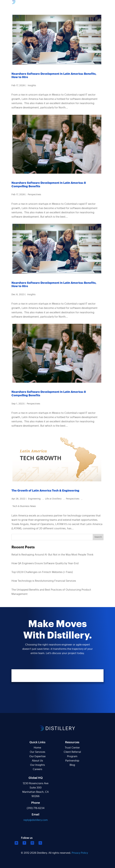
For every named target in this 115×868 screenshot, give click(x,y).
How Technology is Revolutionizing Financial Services (44, 581)
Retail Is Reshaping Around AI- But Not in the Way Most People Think (52, 555)
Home (37, 748)
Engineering (34, 499)
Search (98, 537)
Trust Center (72, 748)
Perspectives (34, 195)
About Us (37, 761)
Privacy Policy (80, 853)
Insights (32, 86)
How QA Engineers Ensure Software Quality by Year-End (45, 563)
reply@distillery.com (36, 820)
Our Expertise (37, 756)
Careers (38, 769)
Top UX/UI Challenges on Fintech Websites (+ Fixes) (42, 572)
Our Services (38, 752)
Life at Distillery (53, 499)
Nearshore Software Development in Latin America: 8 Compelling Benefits (49, 185)
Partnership (72, 761)
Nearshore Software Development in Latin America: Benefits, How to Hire (54, 76)
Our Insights (38, 765)
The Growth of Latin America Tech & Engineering (45, 491)
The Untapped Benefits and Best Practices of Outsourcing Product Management (51, 592)
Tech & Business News (24, 506)
